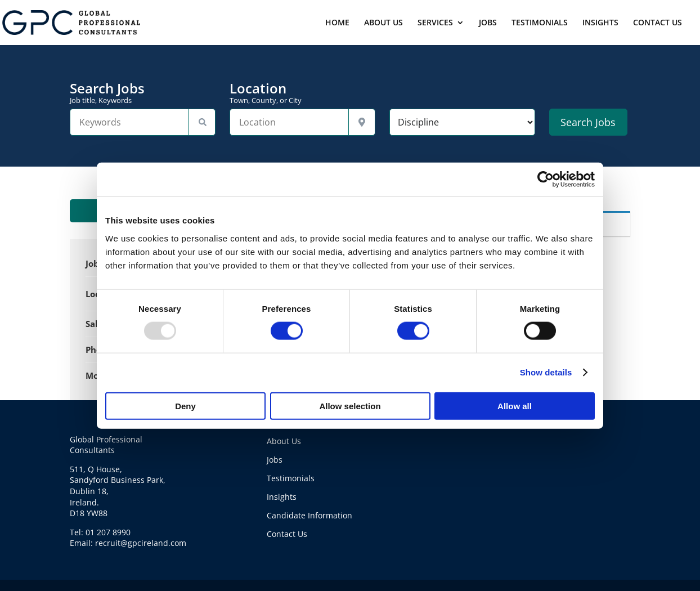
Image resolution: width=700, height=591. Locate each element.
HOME (337, 23)
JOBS (488, 23)
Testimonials (291, 478)
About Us (284, 441)
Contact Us (287, 534)
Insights (282, 497)
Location (302, 93)
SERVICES (435, 23)
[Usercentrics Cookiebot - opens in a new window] (546, 180)
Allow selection (350, 406)
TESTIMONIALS (540, 23)
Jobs (275, 460)
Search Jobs (143, 93)
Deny (185, 406)
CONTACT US (658, 23)
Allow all (515, 406)
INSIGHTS (600, 23)
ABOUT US (383, 23)
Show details (546, 372)
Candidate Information (309, 515)
